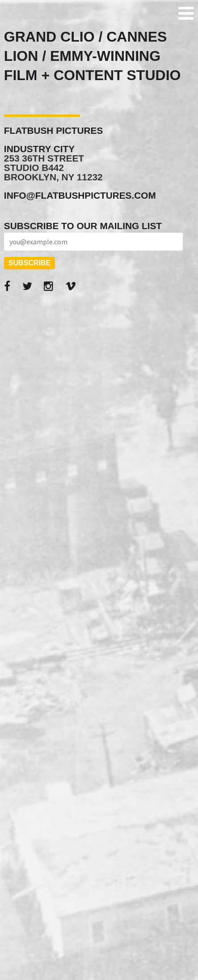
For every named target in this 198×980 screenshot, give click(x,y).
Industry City (39, 149)
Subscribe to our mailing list (83, 226)
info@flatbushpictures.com (80, 195)
